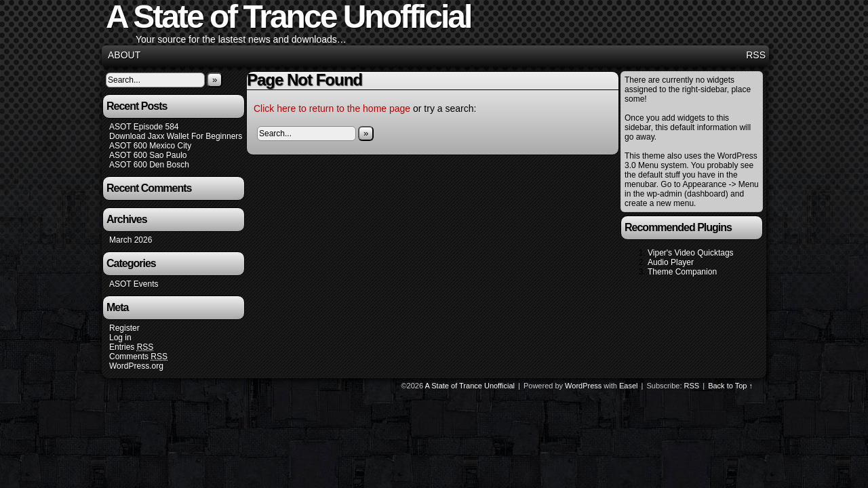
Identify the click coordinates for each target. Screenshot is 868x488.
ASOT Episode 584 (144, 127)
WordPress (583, 386)
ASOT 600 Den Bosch (149, 165)
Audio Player (671, 262)
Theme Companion (682, 272)
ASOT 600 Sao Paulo (148, 155)
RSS (756, 55)
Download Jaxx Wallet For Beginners (176, 136)
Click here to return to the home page (332, 108)
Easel (629, 386)
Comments (138, 357)
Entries (131, 347)
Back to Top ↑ (730, 386)
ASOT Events (134, 284)
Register (124, 328)
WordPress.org (136, 366)
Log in (120, 338)
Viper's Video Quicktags (691, 253)
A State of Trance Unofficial (470, 386)
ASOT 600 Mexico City (150, 146)
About (124, 55)
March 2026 (131, 240)
